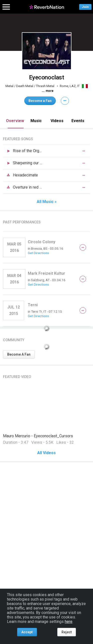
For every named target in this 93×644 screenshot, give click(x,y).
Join (85, 7)
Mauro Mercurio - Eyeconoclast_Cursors (38, 436)
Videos (57, 121)
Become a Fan (40, 101)
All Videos (46, 453)
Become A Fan (19, 354)
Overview (15, 121)
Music (36, 121)
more (50, 91)
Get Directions (38, 253)
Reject (67, 632)
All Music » (47, 202)
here (69, 622)
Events (78, 121)
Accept (27, 632)
